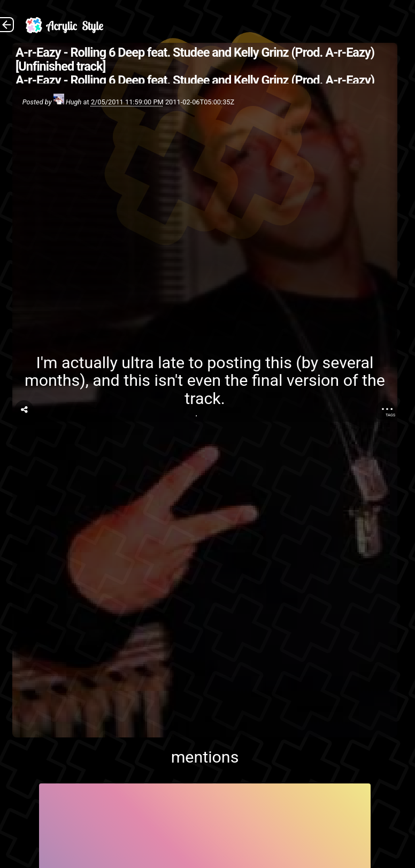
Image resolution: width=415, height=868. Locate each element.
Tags (390, 415)
